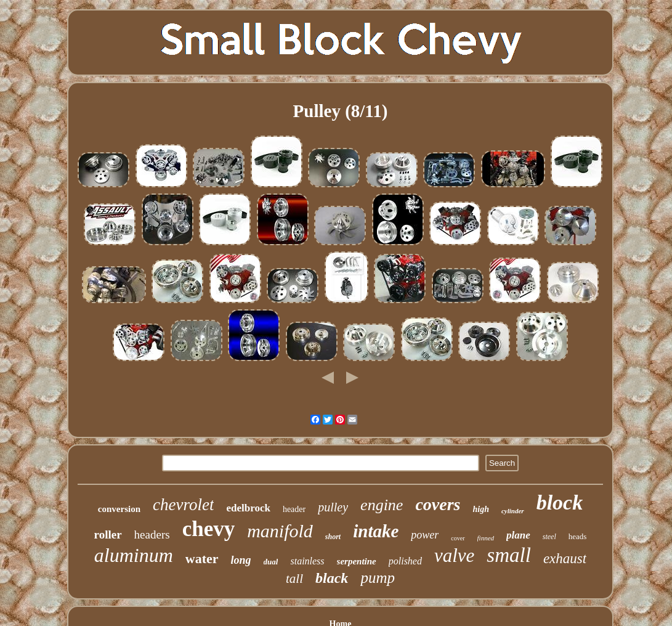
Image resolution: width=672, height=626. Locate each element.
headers (152, 535)
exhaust (565, 559)
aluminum (134, 555)
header (294, 509)
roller (108, 535)
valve (454, 555)
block (560, 502)
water (202, 559)
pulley (333, 507)
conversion (119, 509)
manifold (280, 531)
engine (382, 505)
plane (518, 535)
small (509, 555)
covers (438, 504)
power (425, 535)
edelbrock (248, 508)
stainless (307, 561)
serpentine (357, 561)
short (333, 537)
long (241, 560)
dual (271, 562)
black (332, 578)
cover (458, 538)
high (480, 509)
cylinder (513, 511)
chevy (209, 529)
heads (578, 536)
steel (549, 537)
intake (376, 531)
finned (486, 538)
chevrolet (183, 505)
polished (405, 561)
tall (294, 579)
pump (378, 578)
